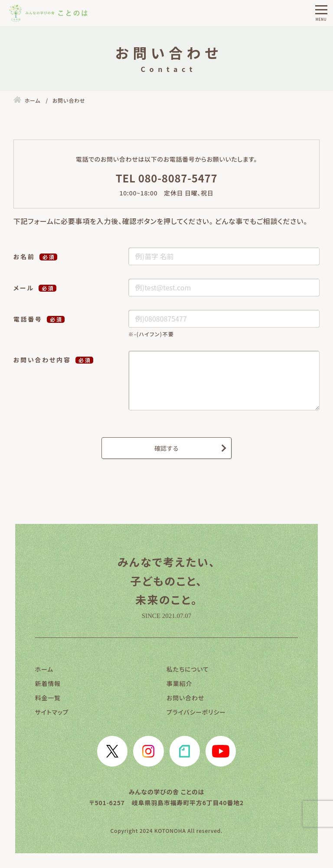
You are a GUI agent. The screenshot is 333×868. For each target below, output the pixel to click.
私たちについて (188, 669)
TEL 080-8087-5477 (167, 178)
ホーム (44, 669)
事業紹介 (179, 683)
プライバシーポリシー (196, 712)
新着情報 (48, 683)
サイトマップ (52, 712)
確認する (166, 448)
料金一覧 (48, 698)
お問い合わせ (185, 698)
